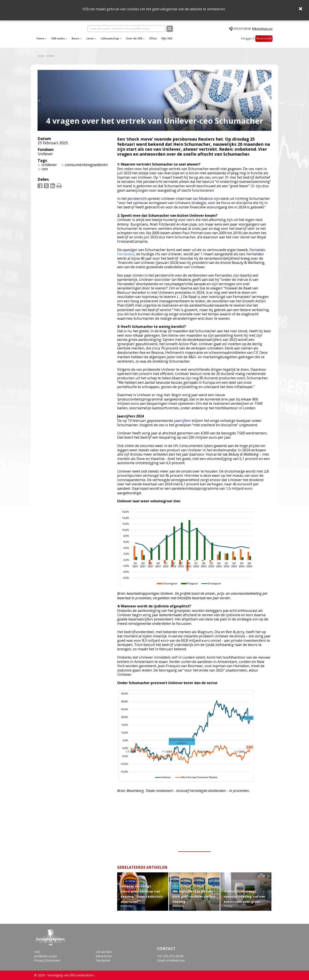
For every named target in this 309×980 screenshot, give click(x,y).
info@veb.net (264, 30)
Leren (128, 41)
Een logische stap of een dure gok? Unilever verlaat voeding (194, 899)
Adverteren (104, 956)
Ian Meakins (203, 202)
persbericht (137, 202)
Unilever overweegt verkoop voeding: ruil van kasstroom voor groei (244, 899)
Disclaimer (103, 961)
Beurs (113, 41)
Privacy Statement (47, 961)
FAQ (37, 952)
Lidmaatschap (148, 41)
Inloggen (247, 41)
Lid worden (104, 952)
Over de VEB (172, 41)
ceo (45, 172)
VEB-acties (96, 41)
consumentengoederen (86, 168)
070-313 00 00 (242, 30)
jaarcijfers (182, 424)
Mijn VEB (205, 41)
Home (78, 41)
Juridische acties (45, 956)
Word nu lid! (264, 41)
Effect (191, 41)
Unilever (45, 157)
